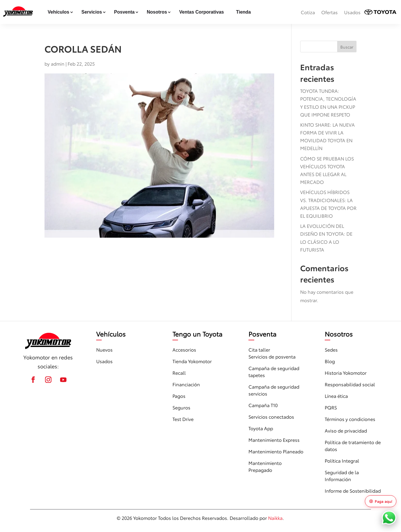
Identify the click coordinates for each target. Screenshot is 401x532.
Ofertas (329, 12)
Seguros (181, 407)
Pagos (179, 396)
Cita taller (259, 349)
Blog (330, 361)
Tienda (243, 12)
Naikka (275, 518)
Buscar (347, 47)
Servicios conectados (271, 416)
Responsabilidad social (350, 384)
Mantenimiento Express (274, 440)
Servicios (92, 12)
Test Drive (183, 419)
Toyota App (261, 428)
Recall (179, 373)
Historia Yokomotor (346, 373)
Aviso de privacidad (346, 430)
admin (58, 63)
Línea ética (336, 396)
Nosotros (157, 12)
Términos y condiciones (350, 419)
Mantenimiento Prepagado (265, 466)
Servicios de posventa (272, 356)
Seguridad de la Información (342, 475)
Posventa (124, 12)
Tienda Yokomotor (192, 361)
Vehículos (59, 12)
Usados (352, 12)
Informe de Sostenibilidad (353, 491)
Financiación (186, 384)
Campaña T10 (263, 405)
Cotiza (308, 12)
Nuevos (104, 349)
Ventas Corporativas (202, 12)
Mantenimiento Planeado (276, 451)
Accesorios (184, 349)
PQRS (331, 407)
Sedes (331, 349)
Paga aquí (381, 501)
